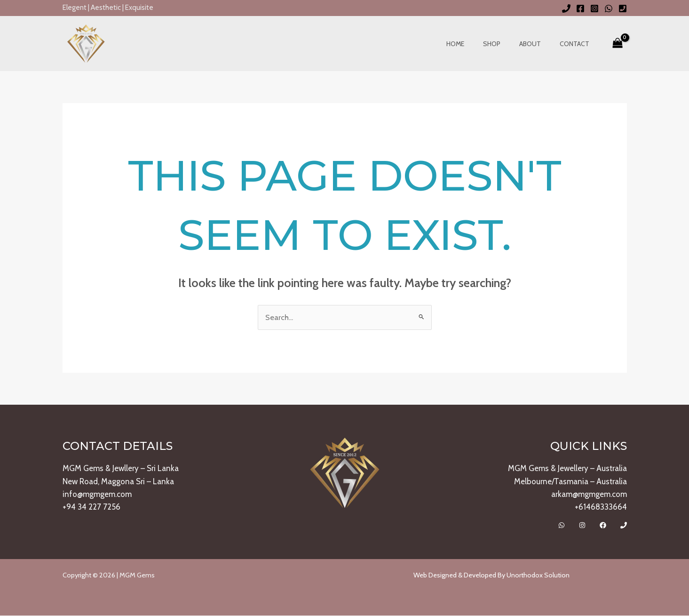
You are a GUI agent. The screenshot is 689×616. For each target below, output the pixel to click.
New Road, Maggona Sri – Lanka (118, 481)
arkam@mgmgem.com (589, 495)
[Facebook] (580, 8)
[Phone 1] (566, 8)
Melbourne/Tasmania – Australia (570, 481)
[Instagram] (594, 8)
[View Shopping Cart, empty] (618, 44)
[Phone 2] (623, 8)
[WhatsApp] (609, 8)
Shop (506, 44)
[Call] (624, 526)
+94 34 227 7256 (91, 507)
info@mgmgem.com (97, 495)
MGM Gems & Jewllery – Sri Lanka (121, 469)
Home (475, 44)
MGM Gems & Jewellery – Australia (567, 469)
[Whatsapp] (562, 526)
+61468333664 (601, 507)
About (539, 44)
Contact (577, 44)
